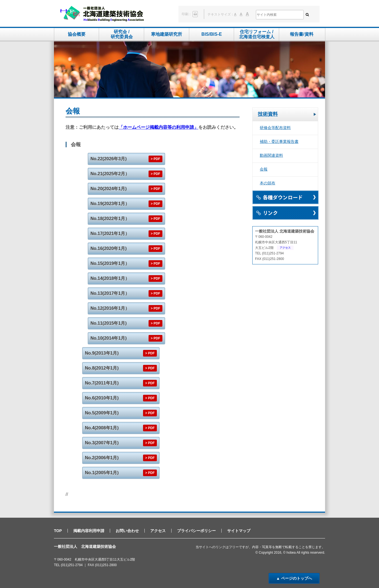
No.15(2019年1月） (110, 263)
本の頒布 (268, 183)
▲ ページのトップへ (294, 578)
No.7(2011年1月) (102, 383)
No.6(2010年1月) (102, 398)
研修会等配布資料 (275, 128)
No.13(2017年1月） (110, 293)
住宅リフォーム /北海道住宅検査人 (257, 34)
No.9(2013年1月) (102, 353)
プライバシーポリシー (196, 531)
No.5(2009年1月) (102, 413)
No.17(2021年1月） (110, 234)
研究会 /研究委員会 (122, 34)
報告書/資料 (302, 34)
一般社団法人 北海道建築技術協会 (102, 14)
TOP (58, 531)
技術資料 (268, 114)
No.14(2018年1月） (110, 278)
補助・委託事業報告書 (279, 141)
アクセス (285, 248)
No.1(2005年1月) (102, 473)
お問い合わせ (127, 531)
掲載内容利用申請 (89, 531)
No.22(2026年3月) (109, 159)
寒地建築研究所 (167, 34)
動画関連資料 (271, 155)
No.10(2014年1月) (109, 338)
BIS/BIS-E (212, 34)
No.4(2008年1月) (102, 428)
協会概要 (77, 34)
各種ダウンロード (285, 197)
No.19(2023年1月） (110, 204)
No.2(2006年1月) (102, 458)
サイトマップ (239, 531)
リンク (285, 213)
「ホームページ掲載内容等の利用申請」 (159, 127)
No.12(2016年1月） (110, 308)
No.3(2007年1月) (102, 443)
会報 (264, 169)
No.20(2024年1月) (109, 189)
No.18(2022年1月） (110, 219)
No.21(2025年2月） (110, 174)
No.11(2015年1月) (109, 323)
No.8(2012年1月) (102, 368)
